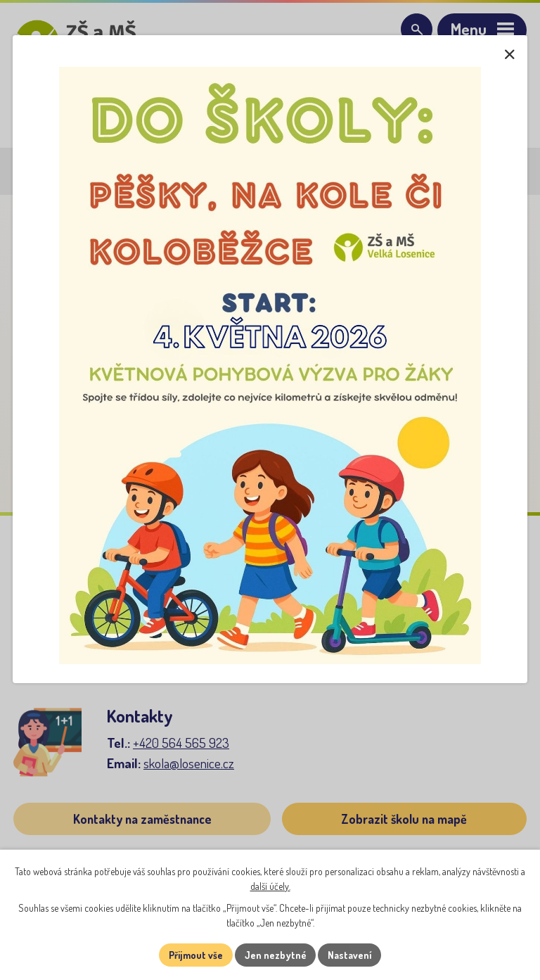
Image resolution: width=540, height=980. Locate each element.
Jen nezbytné (275, 955)
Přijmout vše (195, 955)
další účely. (270, 886)
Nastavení (351, 955)
